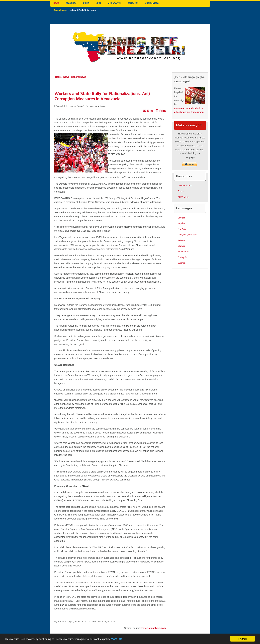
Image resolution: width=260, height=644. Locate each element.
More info (117, 640)
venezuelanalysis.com (153, 628)
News (66, 77)
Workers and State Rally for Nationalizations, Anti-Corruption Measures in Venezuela (103, 96)
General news (79, 77)
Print (161, 110)
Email (149, 110)
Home (58, 77)
